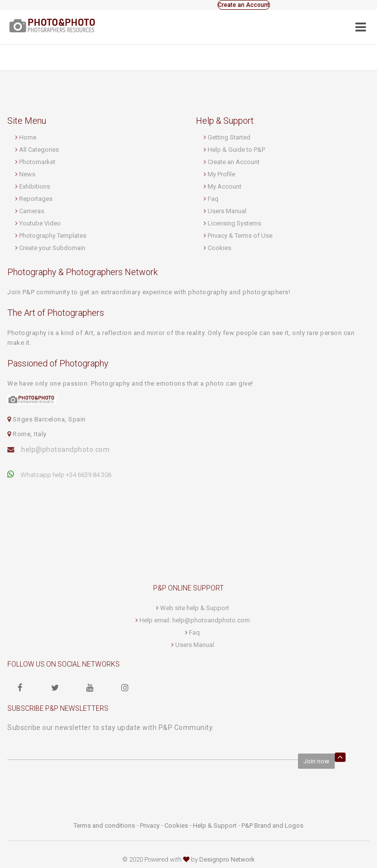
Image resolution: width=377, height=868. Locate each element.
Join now (316, 761)
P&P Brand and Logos (272, 826)
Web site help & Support (195, 608)
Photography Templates (53, 236)
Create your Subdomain (52, 248)
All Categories (39, 150)
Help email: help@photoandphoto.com (195, 620)
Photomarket (37, 162)
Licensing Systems (234, 223)
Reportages (36, 199)
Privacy (150, 826)
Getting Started (229, 137)
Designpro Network (227, 859)
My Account (225, 186)
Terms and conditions (104, 826)
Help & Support (215, 826)
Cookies (219, 248)
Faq (213, 199)
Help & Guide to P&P (236, 150)
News (27, 174)
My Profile (221, 174)
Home (28, 137)
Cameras (32, 211)
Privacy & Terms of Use (240, 236)
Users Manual (227, 211)
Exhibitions (35, 186)
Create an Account (244, 5)
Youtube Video (40, 223)
